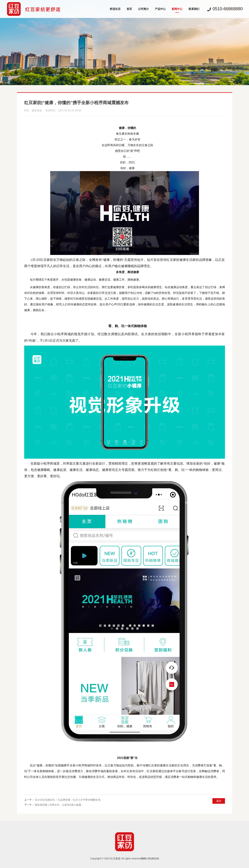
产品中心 (160, 9)
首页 (129, 9)
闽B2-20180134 (150, 858)
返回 (219, 801)
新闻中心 (177, 9)
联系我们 (194, 9)
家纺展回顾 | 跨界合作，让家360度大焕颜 (58, 805)
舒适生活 (115, 9)
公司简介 (143, 9)
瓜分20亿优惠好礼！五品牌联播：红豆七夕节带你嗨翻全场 (68, 800)
